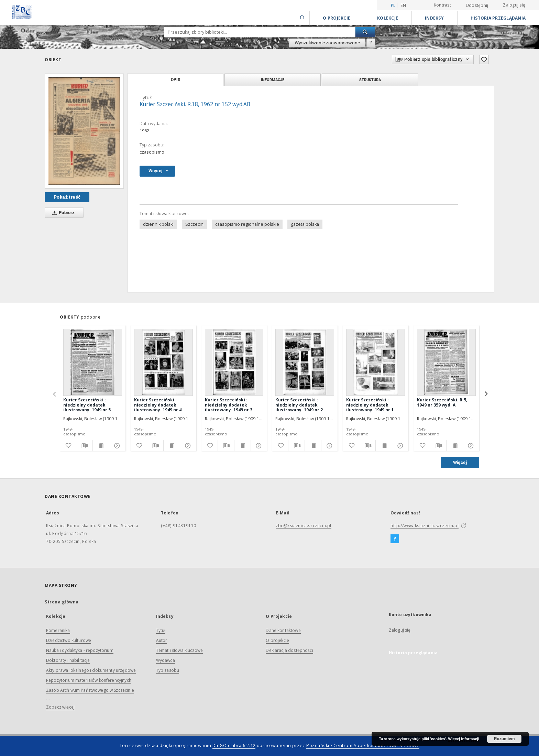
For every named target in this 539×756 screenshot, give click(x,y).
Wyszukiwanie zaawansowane (327, 43)
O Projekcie (337, 18)
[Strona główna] (302, 18)
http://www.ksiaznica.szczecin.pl (425, 526)
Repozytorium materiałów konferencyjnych (89, 680)
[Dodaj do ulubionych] (484, 60)
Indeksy (434, 18)
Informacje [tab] (273, 80)
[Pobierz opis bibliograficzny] (84, 446)
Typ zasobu (168, 670)
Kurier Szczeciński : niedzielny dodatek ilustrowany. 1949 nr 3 (229, 405)
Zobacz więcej (60, 707)
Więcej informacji (464, 739)
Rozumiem (504, 739)
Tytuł (161, 630)
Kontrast (442, 5)
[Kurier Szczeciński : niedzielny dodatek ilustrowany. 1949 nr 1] (376, 362)
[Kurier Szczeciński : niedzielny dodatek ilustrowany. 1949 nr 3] (234, 362)
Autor (162, 640)
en (403, 5)
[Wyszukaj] (365, 32)
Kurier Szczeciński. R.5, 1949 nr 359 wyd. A (442, 402)
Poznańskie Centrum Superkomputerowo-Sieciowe (363, 746)
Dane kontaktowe (283, 630)
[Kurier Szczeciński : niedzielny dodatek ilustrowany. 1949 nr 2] (305, 362)
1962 (144, 131)
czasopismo (152, 152)
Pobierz (62, 213)
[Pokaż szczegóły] (116, 446)
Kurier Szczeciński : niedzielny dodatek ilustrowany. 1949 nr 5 (87, 405)
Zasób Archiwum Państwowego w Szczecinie (90, 690)
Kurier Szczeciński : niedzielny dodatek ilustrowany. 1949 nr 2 (299, 405)
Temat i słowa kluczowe (179, 650)
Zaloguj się (514, 5)
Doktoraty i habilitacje (68, 660)
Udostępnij (477, 5)
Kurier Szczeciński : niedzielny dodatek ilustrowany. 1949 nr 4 (158, 405)
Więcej (460, 462)
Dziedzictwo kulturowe (69, 640)
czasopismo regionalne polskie (247, 224)
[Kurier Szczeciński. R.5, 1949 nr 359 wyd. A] (446, 362)
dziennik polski (158, 224)
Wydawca (166, 660)
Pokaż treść (67, 197)
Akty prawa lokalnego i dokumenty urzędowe (91, 670)
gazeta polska (305, 224)
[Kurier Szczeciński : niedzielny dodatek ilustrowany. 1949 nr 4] (163, 362)
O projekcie (277, 640)
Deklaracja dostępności (289, 650)
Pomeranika (58, 630)
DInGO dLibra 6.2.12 (234, 746)
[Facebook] (395, 539)
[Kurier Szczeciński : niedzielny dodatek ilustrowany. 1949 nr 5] (93, 362)
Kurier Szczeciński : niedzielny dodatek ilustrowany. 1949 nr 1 (370, 405)
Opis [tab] (175, 80)
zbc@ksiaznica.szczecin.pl (304, 526)
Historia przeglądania (498, 18)
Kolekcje (388, 18)
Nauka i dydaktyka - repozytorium (80, 650)
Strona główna (62, 602)
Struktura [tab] (370, 80)
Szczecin (194, 224)
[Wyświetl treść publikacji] (101, 446)
